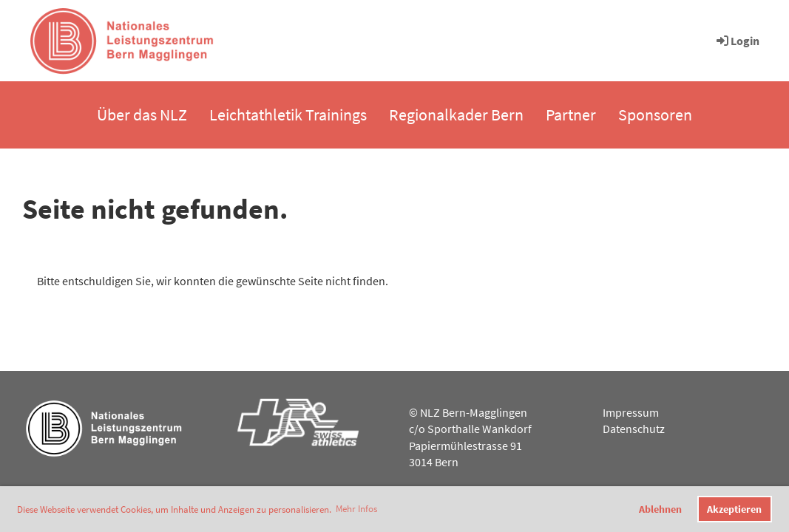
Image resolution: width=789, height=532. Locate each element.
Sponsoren (655, 115)
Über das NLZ (142, 115)
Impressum (631, 412)
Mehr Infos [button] (356, 509)
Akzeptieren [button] (734, 509)
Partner (571, 115)
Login (737, 41)
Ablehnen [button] (660, 509)
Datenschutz (634, 429)
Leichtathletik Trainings (288, 115)
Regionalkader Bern (456, 115)
